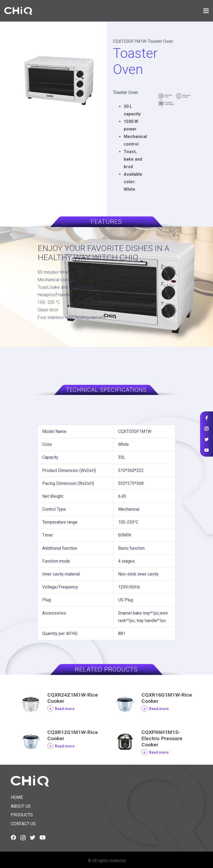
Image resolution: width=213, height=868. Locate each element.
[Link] (18, 11)
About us (21, 806)
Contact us (23, 824)
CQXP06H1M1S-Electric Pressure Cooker (162, 738)
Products (22, 815)
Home (17, 797)
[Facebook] (13, 838)
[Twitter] (33, 838)
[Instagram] (23, 838)
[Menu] (206, 11)
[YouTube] (43, 838)
